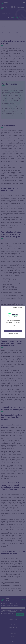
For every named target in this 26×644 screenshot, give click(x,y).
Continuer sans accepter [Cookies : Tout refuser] (18, 307)
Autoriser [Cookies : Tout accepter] (13, 331)
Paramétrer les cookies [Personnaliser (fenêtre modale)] (13, 334)
